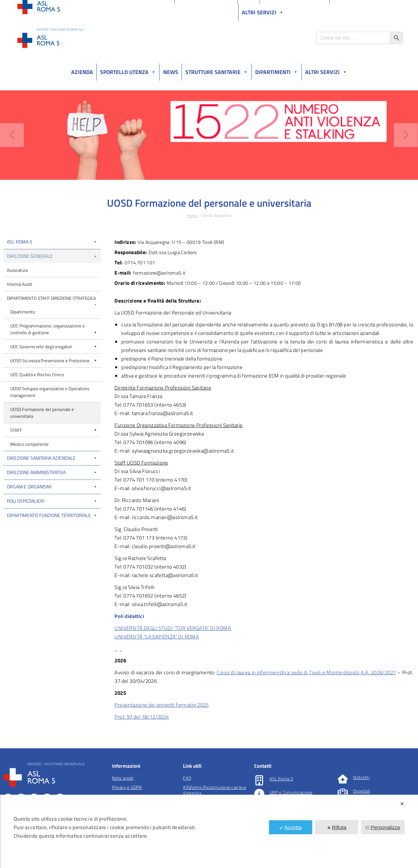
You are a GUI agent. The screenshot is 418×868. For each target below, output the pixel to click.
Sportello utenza (128, 72)
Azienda (82, 72)
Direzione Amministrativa (52, 472)
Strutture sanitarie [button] (217, 72)
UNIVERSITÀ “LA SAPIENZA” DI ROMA (157, 637)
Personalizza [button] (383, 827)
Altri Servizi (326, 72)
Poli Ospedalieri (52, 501)
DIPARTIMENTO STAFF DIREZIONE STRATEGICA (52, 300)
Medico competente (29, 444)
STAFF (54, 430)
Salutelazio (371, 6)
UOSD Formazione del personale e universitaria (42, 413)
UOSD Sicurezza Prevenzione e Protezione (54, 361)
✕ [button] (402, 804)
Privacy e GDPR (127, 787)
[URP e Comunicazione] (259, 794)
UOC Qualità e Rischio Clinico (37, 374)
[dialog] (209, 831)
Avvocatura (17, 270)
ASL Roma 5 (52, 242)
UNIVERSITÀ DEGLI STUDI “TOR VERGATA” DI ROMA (173, 628)
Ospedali (361, 791)
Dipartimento (23, 312)
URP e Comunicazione (291, 792)
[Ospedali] (343, 793)
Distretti (361, 777)
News (171, 72)
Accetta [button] (290, 827)
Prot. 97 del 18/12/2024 (142, 717)
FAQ (187, 778)
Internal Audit (20, 284)
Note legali (123, 778)
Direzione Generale (52, 256)
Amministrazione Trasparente (68, 6)
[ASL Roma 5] (259, 780)
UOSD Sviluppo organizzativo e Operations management (50, 392)
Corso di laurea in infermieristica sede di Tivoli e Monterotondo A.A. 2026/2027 (306, 672)
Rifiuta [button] (337, 827)
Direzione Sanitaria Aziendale (52, 458)
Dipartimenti (277, 72)
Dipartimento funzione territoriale (52, 515)
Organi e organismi (52, 487)
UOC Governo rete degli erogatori (54, 347)
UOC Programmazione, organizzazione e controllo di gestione (54, 329)
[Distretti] (343, 779)
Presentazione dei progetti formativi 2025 (161, 705)
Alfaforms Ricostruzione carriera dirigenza (214, 790)
